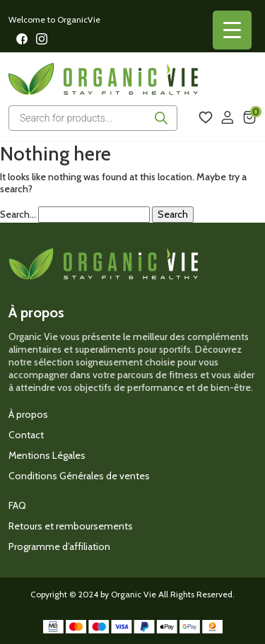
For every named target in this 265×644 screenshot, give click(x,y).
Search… (18, 215)
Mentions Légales (47, 455)
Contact (26, 435)
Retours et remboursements (71, 526)
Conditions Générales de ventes (79, 476)
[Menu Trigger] (232, 30)
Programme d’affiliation (59, 546)
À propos (28, 414)
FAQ (17, 505)
